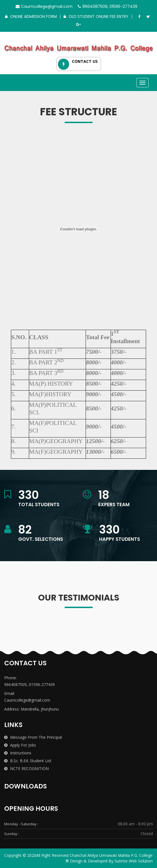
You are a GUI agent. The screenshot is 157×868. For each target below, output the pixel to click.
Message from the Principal (33, 737)
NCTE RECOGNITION (26, 768)
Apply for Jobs (20, 745)
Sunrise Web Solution (134, 861)
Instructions (18, 753)
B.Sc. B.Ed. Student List (28, 761)
